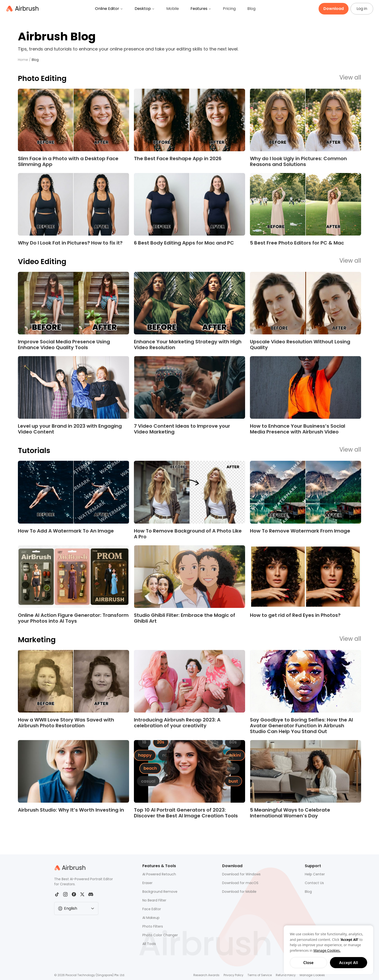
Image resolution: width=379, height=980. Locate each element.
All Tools (149, 944)
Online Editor (109, 9)
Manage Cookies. (327, 950)
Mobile (173, 9)
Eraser (147, 883)
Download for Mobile (239, 892)
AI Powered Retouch (159, 874)
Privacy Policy (233, 975)
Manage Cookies (312, 975)
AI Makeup (151, 918)
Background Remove (160, 892)
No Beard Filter (154, 900)
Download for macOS (240, 883)
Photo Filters (153, 926)
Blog (251, 9)
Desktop (145, 9)
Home (23, 60)
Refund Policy (286, 975)
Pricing (229, 9)
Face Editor (152, 909)
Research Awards (206, 975)
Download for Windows (241, 874)
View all (350, 78)
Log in (362, 9)
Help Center (315, 874)
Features (201, 9)
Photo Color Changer (160, 935)
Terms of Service (260, 975)
